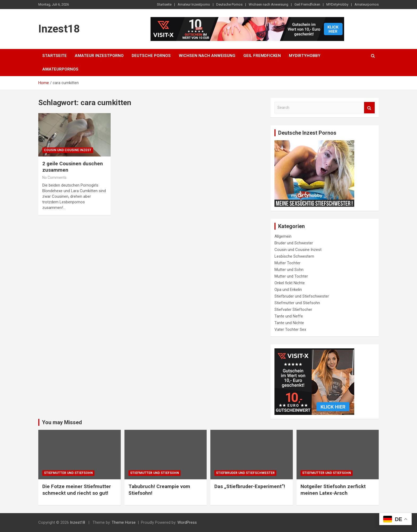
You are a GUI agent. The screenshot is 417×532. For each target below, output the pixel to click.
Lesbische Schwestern (294, 256)
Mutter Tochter (287, 263)
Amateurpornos (367, 4)
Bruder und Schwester (294, 243)
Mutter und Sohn (289, 270)
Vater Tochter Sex (290, 329)
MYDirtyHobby (337, 4)
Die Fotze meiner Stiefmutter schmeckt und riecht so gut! (77, 490)
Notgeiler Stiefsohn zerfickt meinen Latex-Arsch (333, 490)
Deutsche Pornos (229, 4)
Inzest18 (59, 29)
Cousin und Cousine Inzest (68, 150)
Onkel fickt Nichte (290, 283)
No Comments (54, 178)
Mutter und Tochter (291, 276)
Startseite (164, 4)
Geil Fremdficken (307, 4)
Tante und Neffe (289, 316)
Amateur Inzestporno (194, 4)
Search (369, 108)
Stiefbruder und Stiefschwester (302, 296)
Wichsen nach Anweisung (268, 4)
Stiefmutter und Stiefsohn (297, 303)
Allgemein (283, 236)
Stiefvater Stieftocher (293, 310)
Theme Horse (124, 522)
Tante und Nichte (289, 323)
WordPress (187, 522)
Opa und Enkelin (288, 290)
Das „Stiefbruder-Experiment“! (250, 486)
